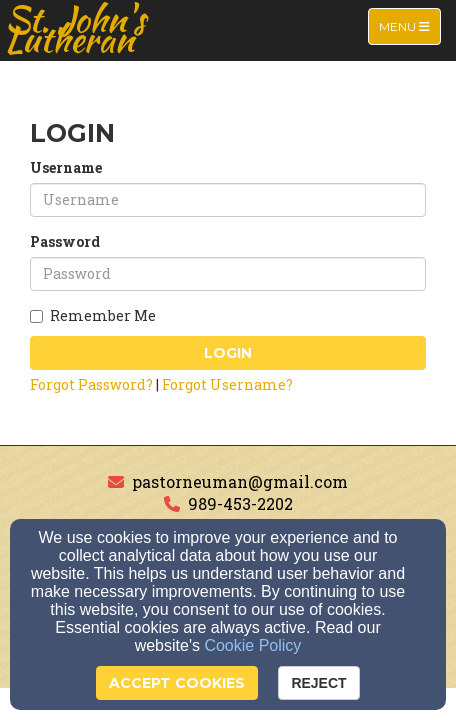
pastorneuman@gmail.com (240, 481)
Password (65, 241)
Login (228, 353)
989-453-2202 (240, 503)
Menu (409, 25)
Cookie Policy (252, 645)
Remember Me (93, 315)
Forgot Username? (227, 384)
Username (66, 167)
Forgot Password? (91, 384)
